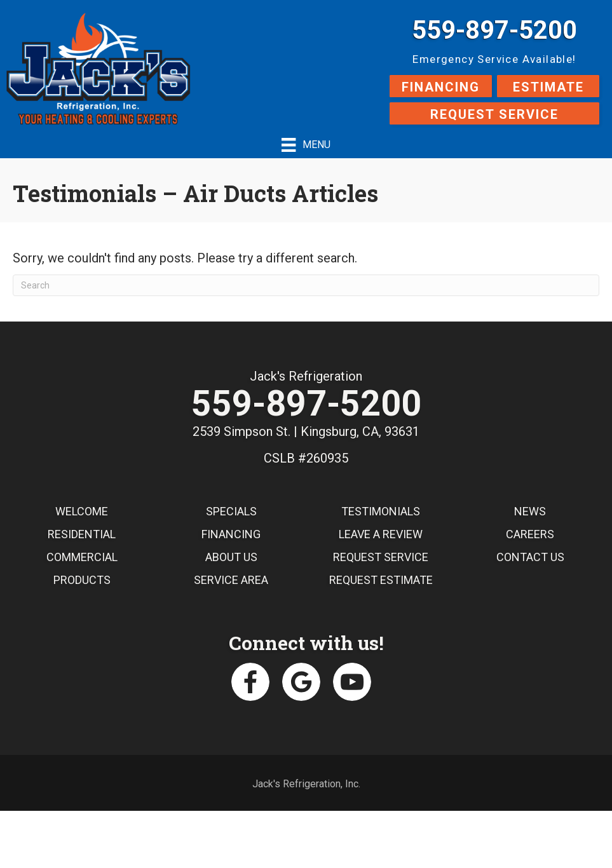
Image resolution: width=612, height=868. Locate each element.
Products (82, 580)
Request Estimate (381, 580)
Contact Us (530, 557)
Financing (231, 534)
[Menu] (306, 145)
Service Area (231, 580)
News (530, 511)
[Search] (306, 285)
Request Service (494, 114)
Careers (530, 534)
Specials (231, 511)
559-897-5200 (494, 30)
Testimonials (381, 511)
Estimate (548, 87)
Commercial (82, 557)
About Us (231, 557)
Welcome (82, 511)
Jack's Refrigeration (306, 376)
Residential (82, 534)
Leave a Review (381, 534)
